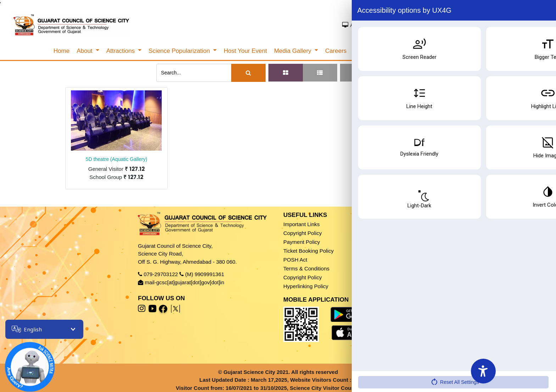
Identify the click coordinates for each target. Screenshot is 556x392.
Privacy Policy (372, 233)
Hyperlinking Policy (306, 286)
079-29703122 (161, 274)
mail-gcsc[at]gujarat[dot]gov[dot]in (184, 282)
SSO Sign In (529, 25)
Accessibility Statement (383, 268)
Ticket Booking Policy (308, 251)
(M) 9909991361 (205, 274)
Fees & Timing (521, 372)
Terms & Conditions (306, 268)
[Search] (248, 73)
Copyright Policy (302, 233)
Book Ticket (520, 356)
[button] (370, 73)
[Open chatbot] (25, 362)
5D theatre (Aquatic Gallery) (117, 159)
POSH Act (295, 260)
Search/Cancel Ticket (465, 51)
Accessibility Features (382, 277)
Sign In (499, 25)
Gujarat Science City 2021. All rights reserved (281, 372)
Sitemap (366, 260)
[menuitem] (62, 51)
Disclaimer (368, 224)
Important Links (302, 224)
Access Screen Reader (376, 25)
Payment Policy (302, 242)
